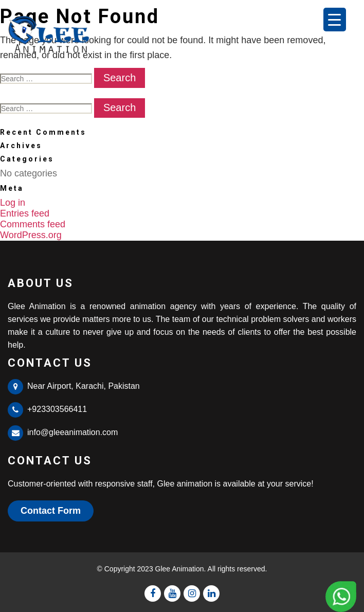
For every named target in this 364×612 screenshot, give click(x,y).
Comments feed (33, 224)
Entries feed (25, 213)
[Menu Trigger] (335, 20)
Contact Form (51, 511)
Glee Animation (180, 569)
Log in (13, 203)
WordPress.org (31, 235)
